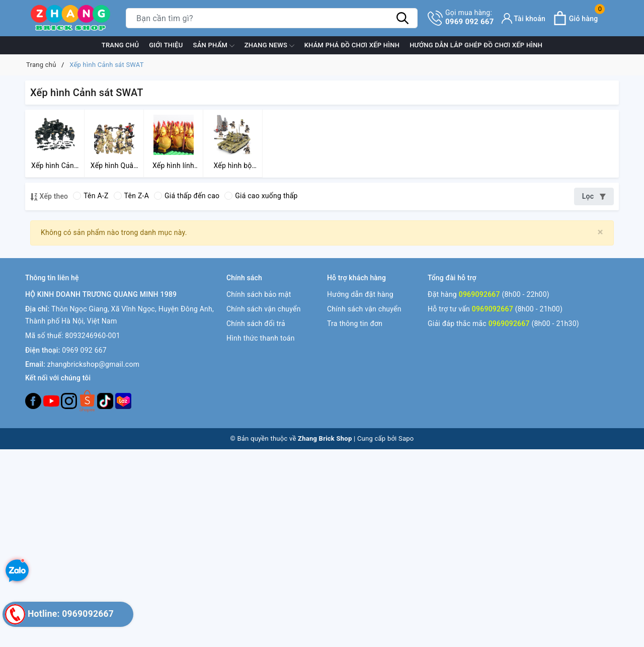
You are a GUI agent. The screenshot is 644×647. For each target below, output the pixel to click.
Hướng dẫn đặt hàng (360, 294)
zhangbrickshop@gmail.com (94, 364)
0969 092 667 (470, 17)
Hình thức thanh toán (261, 338)
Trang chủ (120, 45)
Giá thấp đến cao (187, 196)
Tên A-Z (91, 196)
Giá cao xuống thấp (261, 196)
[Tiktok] (106, 400)
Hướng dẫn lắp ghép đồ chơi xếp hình (476, 45)
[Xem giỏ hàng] (575, 18)
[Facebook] (34, 400)
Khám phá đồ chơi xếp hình (352, 45)
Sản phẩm (214, 46)
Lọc (594, 196)
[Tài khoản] (524, 18)
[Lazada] (123, 400)
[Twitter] (88, 400)
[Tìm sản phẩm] (272, 18)
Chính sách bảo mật (259, 294)
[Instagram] (70, 400)
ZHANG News (269, 46)
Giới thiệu (166, 45)
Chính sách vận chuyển (264, 309)
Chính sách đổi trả (256, 323)
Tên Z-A (131, 196)
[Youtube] (52, 400)
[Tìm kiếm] (403, 18)
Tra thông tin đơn (355, 323)
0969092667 (479, 294)
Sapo (406, 438)
